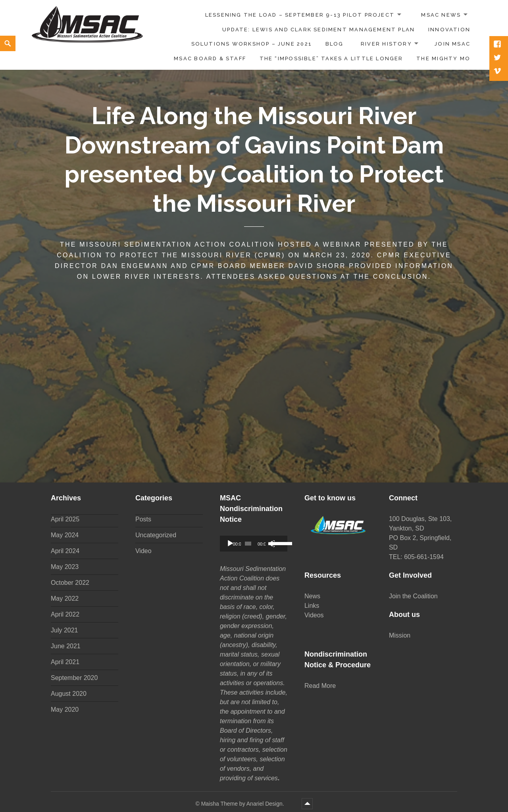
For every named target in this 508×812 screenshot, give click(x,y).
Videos (314, 615)
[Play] (230, 544)
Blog (335, 44)
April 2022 (65, 614)
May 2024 (65, 535)
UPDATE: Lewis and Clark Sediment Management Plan (318, 30)
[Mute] (271, 544)
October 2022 (70, 583)
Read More (320, 686)
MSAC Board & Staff (210, 58)
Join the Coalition (413, 596)
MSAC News (441, 15)
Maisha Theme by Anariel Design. (243, 804)
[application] (254, 544)
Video (143, 551)
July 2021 (64, 630)
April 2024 (65, 551)
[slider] (248, 544)
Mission (400, 635)
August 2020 (69, 694)
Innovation (449, 30)
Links (312, 606)
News (312, 596)
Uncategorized (156, 535)
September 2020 (74, 678)
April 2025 (65, 519)
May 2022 (65, 598)
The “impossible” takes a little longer (331, 58)
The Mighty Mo (443, 58)
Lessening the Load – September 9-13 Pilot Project (300, 15)
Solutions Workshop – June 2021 (252, 44)
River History (386, 44)
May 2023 (65, 567)
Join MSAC (452, 44)
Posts (143, 519)
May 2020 (65, 710)
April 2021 (65, 662)
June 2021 (66, 646)
